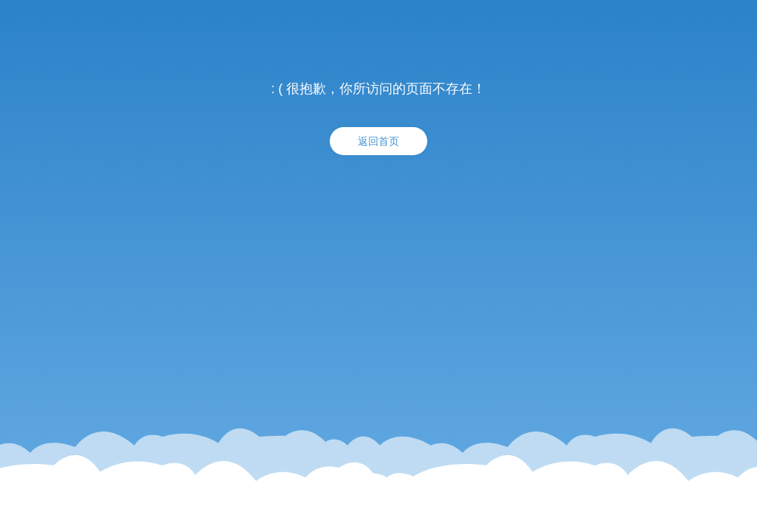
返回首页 (378, 141)
